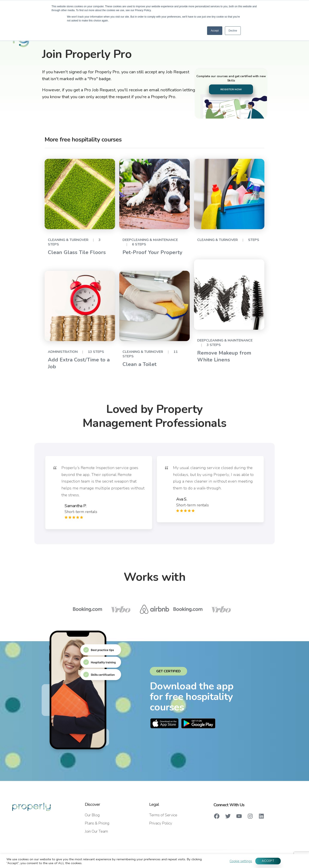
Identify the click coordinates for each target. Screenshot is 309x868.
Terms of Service (163, 815)
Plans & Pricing (97, 823)
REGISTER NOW (231, 89)
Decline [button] (233, 31)
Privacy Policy (161, 823)
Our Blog (92, 815)
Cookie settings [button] (241, 861)
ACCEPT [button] (268, 861)
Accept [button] (215, 31)
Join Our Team (96, 831)
